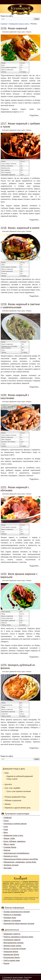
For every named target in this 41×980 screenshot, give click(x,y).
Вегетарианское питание (14, 943)
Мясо (6, 832)
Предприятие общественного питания (19, 924)
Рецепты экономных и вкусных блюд (18, 937)
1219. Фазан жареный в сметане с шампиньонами (20, 306)
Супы (6, 827)
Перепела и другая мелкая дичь (18, 808)
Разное (6, 963)
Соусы (6, 821)
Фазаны (29, 32)
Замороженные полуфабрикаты (16, 853)
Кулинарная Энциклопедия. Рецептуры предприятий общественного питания (17, 978)
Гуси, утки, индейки (12, 788)
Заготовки (7, 868)
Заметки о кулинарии (12, 921)
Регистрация (35, 2)
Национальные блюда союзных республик (21, 859)
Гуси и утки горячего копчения (19, 791)
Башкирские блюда (11, 955)
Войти (24, 2)
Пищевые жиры (10, 918)
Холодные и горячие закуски (15, 824)
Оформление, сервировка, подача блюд (20, 862)
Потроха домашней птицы (15, 797)
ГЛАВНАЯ (7, 818)
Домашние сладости (12, 934)
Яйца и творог (9, 844)
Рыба (6, 830)
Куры (7, 773)
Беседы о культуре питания (15, 949)
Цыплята (8, 784)
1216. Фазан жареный (14, 28)
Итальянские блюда (12, 957)
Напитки (7, 850)
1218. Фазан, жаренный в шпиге (20, 228)
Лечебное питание (11, 865)
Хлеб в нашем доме (12, 960)
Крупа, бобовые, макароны (14, 841)
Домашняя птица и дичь (17, 32)
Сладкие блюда (10, 847)
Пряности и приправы (12, 915)
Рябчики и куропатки (13, 800)
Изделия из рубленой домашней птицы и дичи (20, 778)
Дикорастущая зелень (12, 946)
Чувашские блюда (11, 952)
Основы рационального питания (17, 912)
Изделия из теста (10, 856)
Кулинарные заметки (12, 940)
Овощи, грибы (9, 838)
